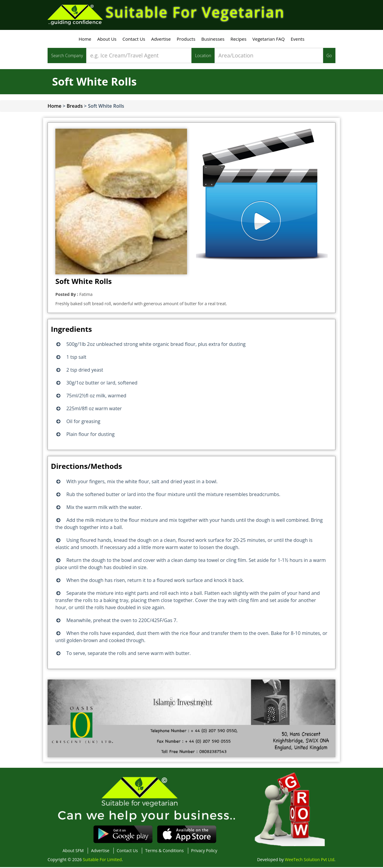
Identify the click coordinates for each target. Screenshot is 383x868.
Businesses (213, 40)
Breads (75, 107)
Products (186, 40)
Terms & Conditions (164, 851)
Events (297, 40)
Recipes (238, 40)
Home (85, 40)
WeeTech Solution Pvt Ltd (310, 860)
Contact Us (134, 40)
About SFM (73, 851)
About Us (107, 40)
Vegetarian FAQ (269, 40)
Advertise (161, 40)
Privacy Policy (204, 851)
